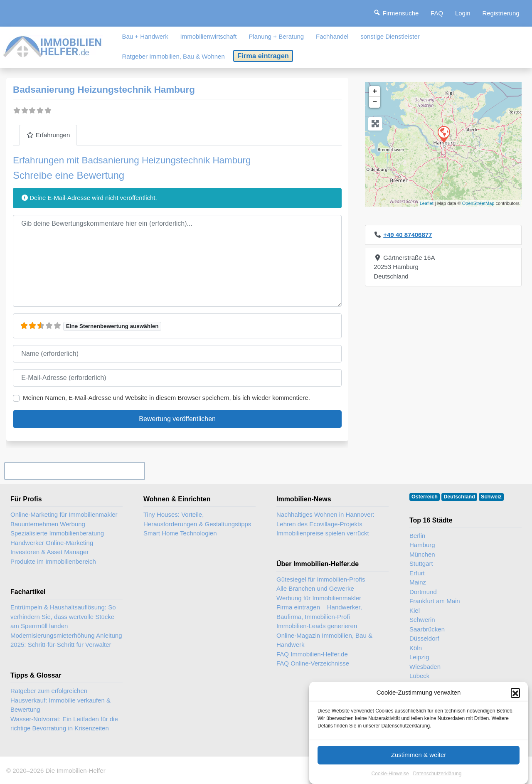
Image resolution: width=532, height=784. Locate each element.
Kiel (415, 610)
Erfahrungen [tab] (48, 135)
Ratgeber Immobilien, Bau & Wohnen (173, 56)
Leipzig (419, 657)
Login (463, 13)
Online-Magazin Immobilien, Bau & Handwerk (324, 640)
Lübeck (419, 676)
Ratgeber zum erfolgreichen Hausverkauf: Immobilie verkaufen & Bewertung (60, 700)
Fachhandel (332, 36)
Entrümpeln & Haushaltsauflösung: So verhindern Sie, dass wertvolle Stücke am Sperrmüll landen (63, 616)
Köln (416, 648)
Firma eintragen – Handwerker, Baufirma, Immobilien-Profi (319, 612)
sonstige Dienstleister (390, 36)
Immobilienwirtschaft (209, 36)
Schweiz (491, 497)
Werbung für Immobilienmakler (319, 598)
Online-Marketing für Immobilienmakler (64, 514)
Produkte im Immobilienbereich (53, 561)
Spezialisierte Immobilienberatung (57, 533)
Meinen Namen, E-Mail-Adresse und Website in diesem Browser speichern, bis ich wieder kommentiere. (166, 398)
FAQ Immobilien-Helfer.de (312, 654)
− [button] (375, 102)
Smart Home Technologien (180, 533)
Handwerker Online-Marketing (52, 543)
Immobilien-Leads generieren (317, 626)
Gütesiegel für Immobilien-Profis (321, 579)
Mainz (418, 582)
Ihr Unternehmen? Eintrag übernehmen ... (74, 471)
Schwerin (422, 620)
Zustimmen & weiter (419, 763)
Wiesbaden (425, 667)
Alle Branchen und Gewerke (315, 588)
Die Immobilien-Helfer (75, 770)
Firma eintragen (263, 56)
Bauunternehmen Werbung (48, 524)
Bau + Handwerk (145, 36)
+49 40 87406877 (408, 235)
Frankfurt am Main (435, 601)
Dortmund (423, 592)
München (422, 554)
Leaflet (427, 203)
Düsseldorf (424, 638)
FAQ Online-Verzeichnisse (313, 663)
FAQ (437, 13)
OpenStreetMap (478, 203)
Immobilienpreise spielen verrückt (323, 533)
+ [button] (375, 91)
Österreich (425, 497)
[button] (515, 700)
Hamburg (422, 545)
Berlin (417, 536)
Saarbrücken (427, 629)
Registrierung (501, 13)
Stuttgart (421, 563)
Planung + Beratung (276, 36)
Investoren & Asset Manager (49, 552)
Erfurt (417, 573)
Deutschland (459, 497)
